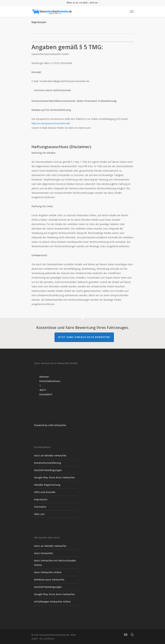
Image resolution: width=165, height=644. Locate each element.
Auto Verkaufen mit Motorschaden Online (55, 563)
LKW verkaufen (57, 425)
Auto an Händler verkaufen (50, 455)
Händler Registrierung (47, 485)
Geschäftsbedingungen (48, 470)
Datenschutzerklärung (48, 463)
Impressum (41, 499)
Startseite (40, 507)
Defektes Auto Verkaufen (49, 580)
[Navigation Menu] (132, 11)
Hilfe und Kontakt (45, 492)
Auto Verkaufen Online (48, 572)
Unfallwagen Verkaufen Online (52, 602)
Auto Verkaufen (44, 553)
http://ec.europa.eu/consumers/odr (51, 123)
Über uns (39, 514)
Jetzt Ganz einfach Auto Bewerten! (84, 337)
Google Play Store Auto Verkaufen (54, 477)
